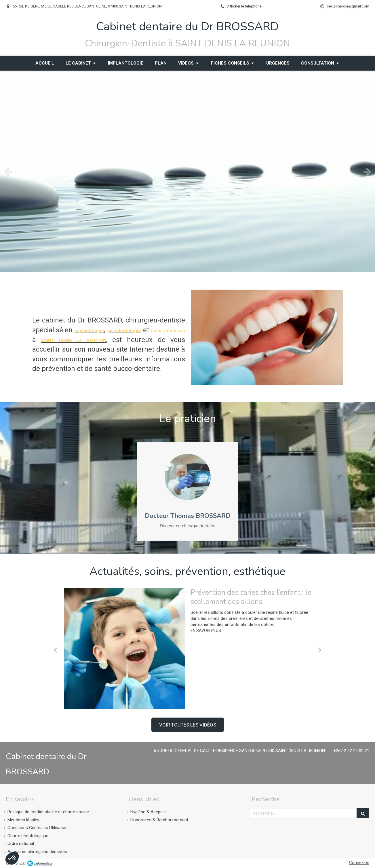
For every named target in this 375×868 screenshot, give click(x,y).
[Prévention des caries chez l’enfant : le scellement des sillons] (124, 648)
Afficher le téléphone (244, 6)
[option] (187, 171)
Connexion (359, 863)
